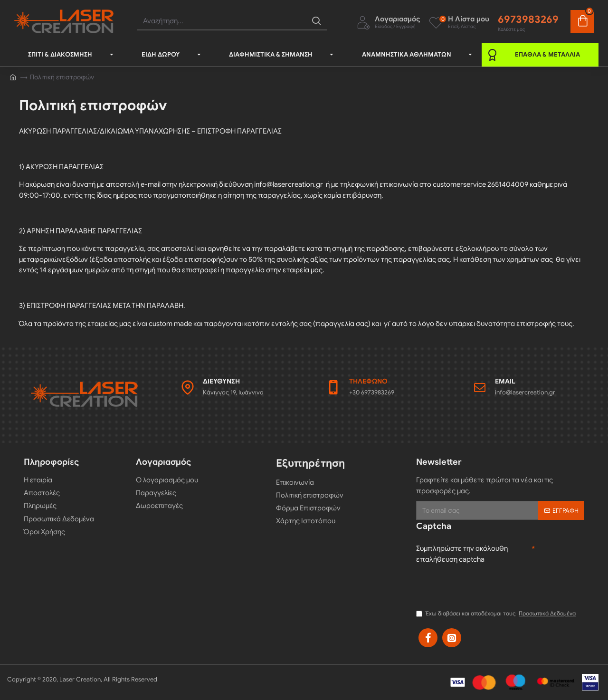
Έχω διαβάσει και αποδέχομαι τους (497, 614)
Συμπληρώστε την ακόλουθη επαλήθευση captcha (462, 554)
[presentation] (488, 585)
